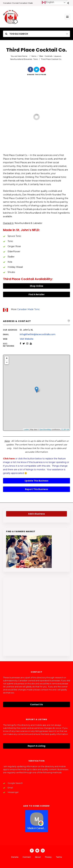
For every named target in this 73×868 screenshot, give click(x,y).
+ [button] (7, 358)
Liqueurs (57, 56)
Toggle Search (17, 34)
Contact (27, 857)
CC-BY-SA (65, 429)
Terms (59, 857)
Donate (15, 857)
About (38, 857)
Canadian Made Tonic (28, 309)
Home (25, 56)
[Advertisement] (36, 616)
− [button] (7, 362)
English (48, 2)
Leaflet (26, 429)
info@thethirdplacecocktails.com (38, 334)
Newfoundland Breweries (21, 59)
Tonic (36, 59)
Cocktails (49, 56)
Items (34, 56)
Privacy (48, 857)
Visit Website (27, 339)
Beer (41, 56)
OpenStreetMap (45, 429)
